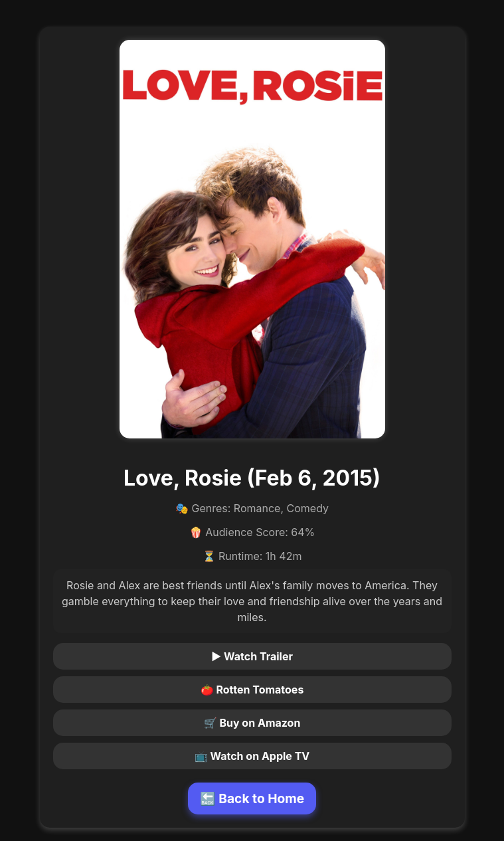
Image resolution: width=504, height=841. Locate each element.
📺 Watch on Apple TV (252, 756)
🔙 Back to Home (252, 798)
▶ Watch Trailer (252, 656)
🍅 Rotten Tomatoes (252, 690)
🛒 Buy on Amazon (252, 723)
